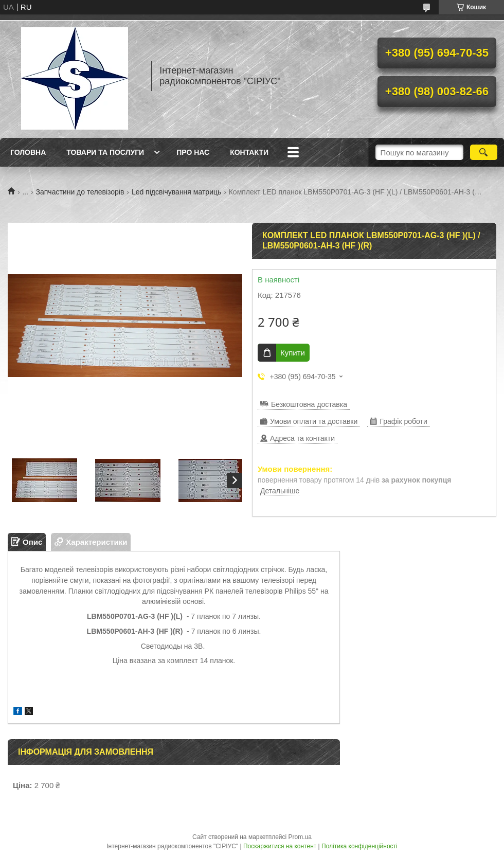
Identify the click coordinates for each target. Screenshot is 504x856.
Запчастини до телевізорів (80, 192)
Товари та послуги (105, 152)
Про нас (193, 152)
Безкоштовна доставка (309, 404)
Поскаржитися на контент (280, 846)
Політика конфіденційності (359, 846)
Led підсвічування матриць (176, 192)
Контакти (249, 152)
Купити (293, 353)
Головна (28, 152)
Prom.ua (300, 837)
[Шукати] (484, 152)
